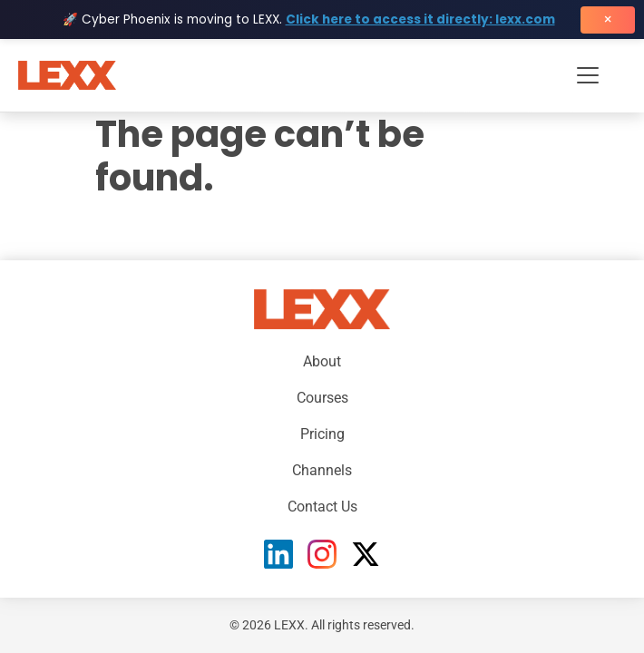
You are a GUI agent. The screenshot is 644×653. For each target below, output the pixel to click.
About (322, 361)
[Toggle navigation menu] (588, 75)
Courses (322, 398)
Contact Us (322, 507)
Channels (322, 470)
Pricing (322, 434)
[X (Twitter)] (366, 554)
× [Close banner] (608, 19)
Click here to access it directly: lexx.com (420, 19)
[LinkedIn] (278, 554)
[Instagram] (322, 554)
